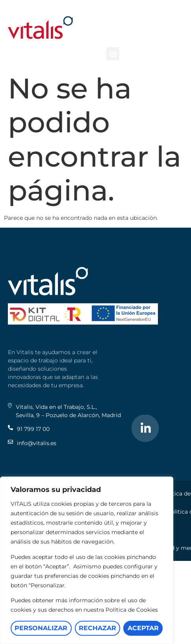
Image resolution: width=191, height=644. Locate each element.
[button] (113, 54)
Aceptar (143, 628)
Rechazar (97, 628)
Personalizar (41, 628)
